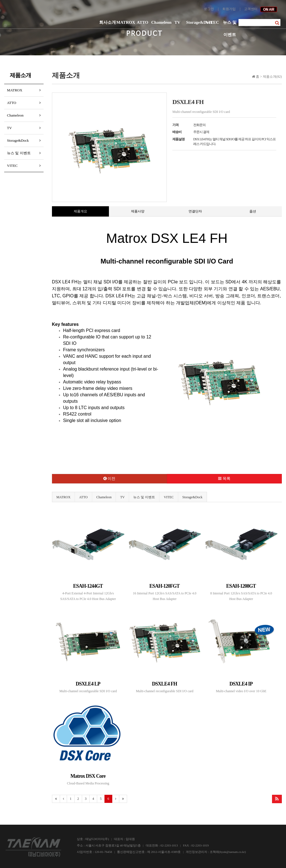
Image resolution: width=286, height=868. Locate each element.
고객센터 (251, 9)
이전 (109, 479)
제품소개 (20, 75)
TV (177, 22)
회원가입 (229, 9)
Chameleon (160, 22)
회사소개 (108, 22)
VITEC (212, 22)
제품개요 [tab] (80, 211)
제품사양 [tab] (138, 211)
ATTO (143, 22)
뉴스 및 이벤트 (230, 24)
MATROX (125, 22)
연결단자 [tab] (195, 211)
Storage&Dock (195, 22)
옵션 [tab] (253, 211)
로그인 (209, 9)
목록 (224, 479)
